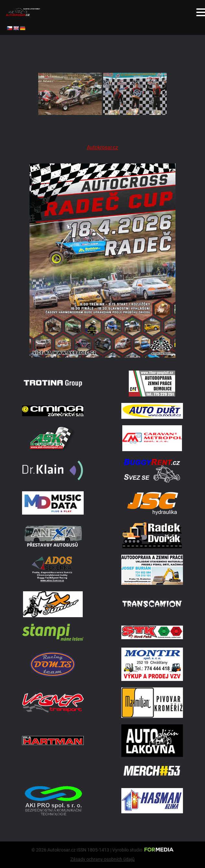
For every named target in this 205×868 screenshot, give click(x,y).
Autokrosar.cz (102, 147)
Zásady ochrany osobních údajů (102, 859)
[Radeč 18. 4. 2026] (102, 356)
